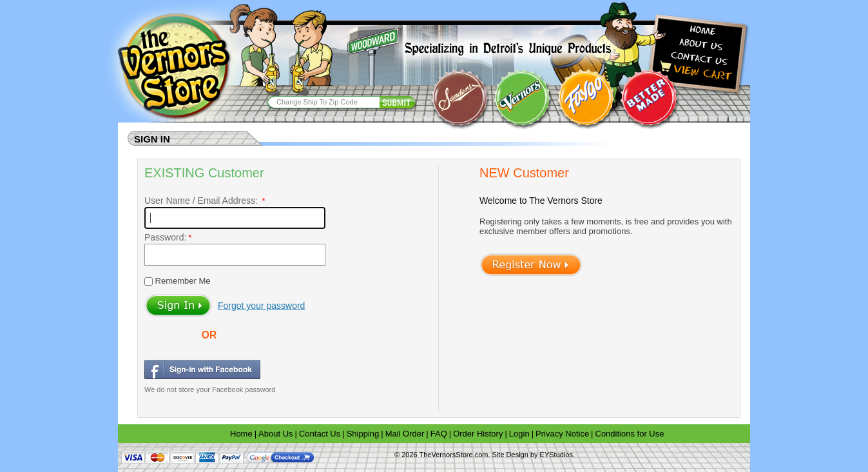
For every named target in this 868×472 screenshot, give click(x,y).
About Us (275, 434)
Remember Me (182, 281)
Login (519, 434)
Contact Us (320, 434)
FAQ (439, 434)
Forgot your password (261, 306)
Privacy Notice (562, 434)
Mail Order (405, 434)
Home (241, 434)
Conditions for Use (630, 434)
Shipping (363, 434)
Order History (478, 434)
